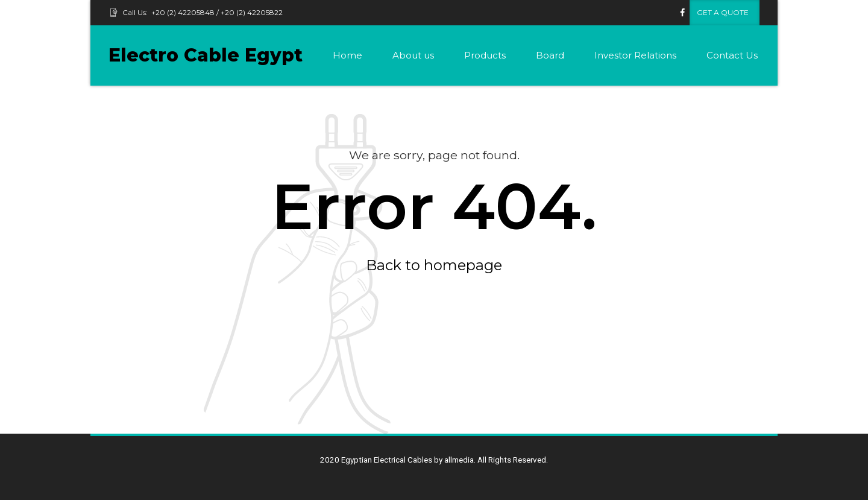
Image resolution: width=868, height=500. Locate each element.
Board (550, 55)
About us (413, 55)
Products (485, 55)
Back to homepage (434, 265)
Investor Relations (635, 55)
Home (348, 55)
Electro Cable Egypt (206, 55)
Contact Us (732, 55)
